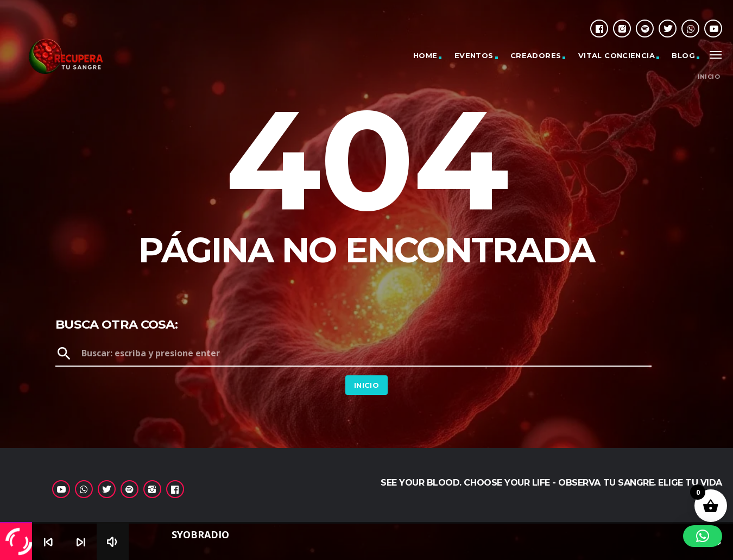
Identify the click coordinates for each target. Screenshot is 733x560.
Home (425, 55)
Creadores (536, 55)
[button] (703, 536)
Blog (683, 55)
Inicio (709, 77)
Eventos (474, 55)
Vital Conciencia (617, 55)
